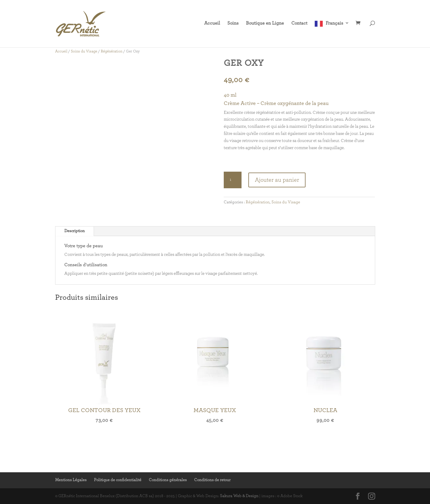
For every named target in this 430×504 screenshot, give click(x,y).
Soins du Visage (84, 51)
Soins (233, 23)
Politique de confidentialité (118, 480)
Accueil (212, 23)
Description (75, 231)
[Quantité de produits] (233, 180)
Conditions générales (168, 480)
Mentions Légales (71, 480)
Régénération (112, 51)
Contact (299, 23)
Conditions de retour (212, 480)
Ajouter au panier (277, 180)
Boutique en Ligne (265, 23)
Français (334, 23)
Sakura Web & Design (239, 496)
